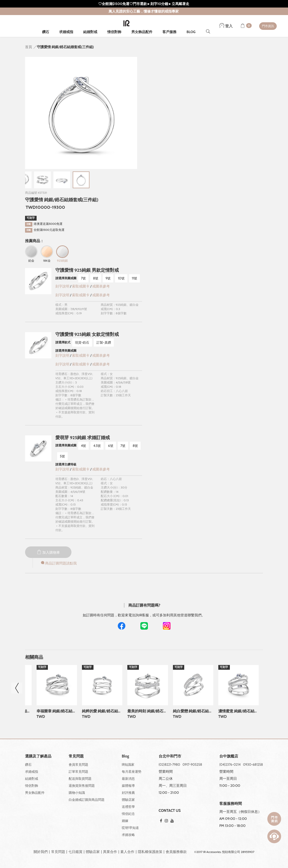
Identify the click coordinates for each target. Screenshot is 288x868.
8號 (96, 278)
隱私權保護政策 (150, 852)
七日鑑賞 (75, 852)
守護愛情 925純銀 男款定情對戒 (87, 270)
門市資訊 (268, 26)
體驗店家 (128, 800)
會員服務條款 (176, 852)
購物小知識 (77, 793)
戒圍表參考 (101, 286)
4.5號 (97, 446)
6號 (111, 446)
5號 (62, 456)
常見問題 (58, 852)
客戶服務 (169, 32)
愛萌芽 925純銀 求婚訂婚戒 (83, 438)
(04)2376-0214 (230, 764)
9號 (108, 278)
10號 (121, 278)
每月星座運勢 (132, 771)
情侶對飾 (114, 32)
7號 (83, 278)
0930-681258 (253, 764)
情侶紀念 (128, 814)
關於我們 (41, 852)
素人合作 (127, 852)
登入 (226, 26)
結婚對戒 (90, 32)
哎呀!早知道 (130, 828)
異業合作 (110, 852)
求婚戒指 (66, 32)
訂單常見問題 (78, 771)
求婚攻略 (128, 835)
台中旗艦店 (229, 756)
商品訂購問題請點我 (58, 563)
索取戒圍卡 (81, 286)
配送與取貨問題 (80, 779)
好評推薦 (128, 793)
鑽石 (46, 32)
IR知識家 (128, 764)
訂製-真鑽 (104, 342)
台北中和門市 (170, 756)
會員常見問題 (78, 764)
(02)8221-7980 (169, 764)
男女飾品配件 (142, 32)
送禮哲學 (128, 807)
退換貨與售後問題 (82, 786)
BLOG (191, 32)
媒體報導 (128, 786)
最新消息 (128, 779)
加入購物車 (48, 552)
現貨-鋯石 (82, 342)
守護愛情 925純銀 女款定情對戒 (87, 334)
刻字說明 (62, 286)
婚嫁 (125, 821)
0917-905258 (192, 764)
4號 (84, 446)
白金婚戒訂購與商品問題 (87, 800)
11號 (134, 278)
